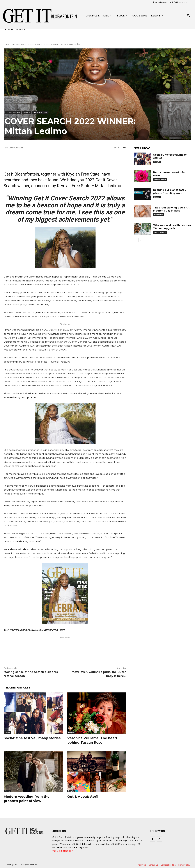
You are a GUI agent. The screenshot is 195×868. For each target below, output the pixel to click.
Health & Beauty (160, 232)
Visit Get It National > (63, 851)
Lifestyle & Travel (98, 16)
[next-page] (140, 240)
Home (6, 44)
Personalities (40, 113)
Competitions (15, 29)
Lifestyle (157, 197)
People (121, 16)
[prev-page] (136, 240)
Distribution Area (160, 2)
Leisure (157, 16)
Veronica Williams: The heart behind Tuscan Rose (93, 740)
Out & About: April (84, 797)
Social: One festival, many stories (33, 738)
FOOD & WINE (139, 16)
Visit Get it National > (179, 2)
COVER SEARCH (33, 44)
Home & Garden (160, 179)
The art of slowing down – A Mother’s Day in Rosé (172, 209)
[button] (188, 16)
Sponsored (159, 215)
